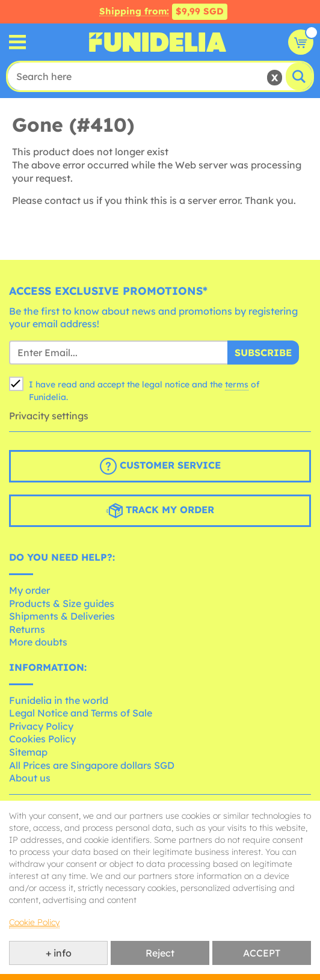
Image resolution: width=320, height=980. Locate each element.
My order (29, 590)
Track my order (160, 511)
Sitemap (28, 752)
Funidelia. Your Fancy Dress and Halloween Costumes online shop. (158, 42)
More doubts (38, 642)
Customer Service (160, 466)
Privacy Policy (41, 726)
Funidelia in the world (59, 700)
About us (30, 778)
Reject (160, 953)
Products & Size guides (62, 603)
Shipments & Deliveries (62, 616)
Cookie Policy (34, 922)
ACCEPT (262, 953)
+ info (59, 953)
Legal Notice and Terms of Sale (81, 713)
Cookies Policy (42, 739)
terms (237, 384)
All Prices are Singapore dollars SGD (92, 765)
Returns (27, 629)
